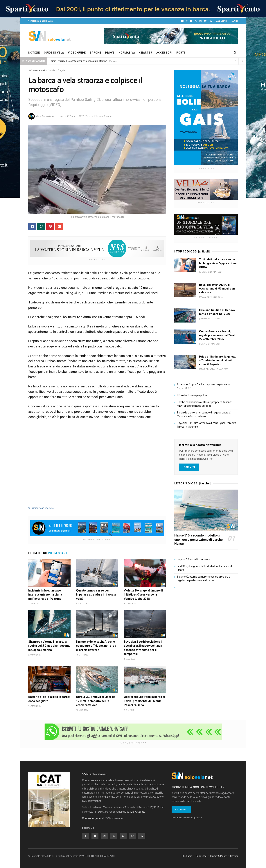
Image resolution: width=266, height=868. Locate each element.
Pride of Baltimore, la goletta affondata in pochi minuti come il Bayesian (218, 360)
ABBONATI (222, 21)
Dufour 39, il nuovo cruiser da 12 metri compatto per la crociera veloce (96, 701)
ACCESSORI (164, 53)
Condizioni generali (93, 818)
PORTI (181, 53)
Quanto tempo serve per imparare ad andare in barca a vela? (96, 595)
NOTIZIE (34, 53)
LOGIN (235, 21)
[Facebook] (187, 21)
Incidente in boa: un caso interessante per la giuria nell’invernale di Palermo (45, 595)
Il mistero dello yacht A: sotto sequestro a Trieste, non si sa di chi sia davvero (96, 646)
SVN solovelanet (37, 70)
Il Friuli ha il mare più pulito (192, 395)
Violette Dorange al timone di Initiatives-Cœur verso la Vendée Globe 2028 (143, 595)
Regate (62, 70)
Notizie (52, 70)
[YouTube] (182, 21)
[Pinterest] (205, 21)
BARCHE (95, 53)
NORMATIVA (127, 53)
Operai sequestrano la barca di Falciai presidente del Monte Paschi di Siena (144, 701)
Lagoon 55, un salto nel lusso (193, 559)
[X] (191, 21)
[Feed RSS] (211, 21)
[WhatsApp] (196, 21)
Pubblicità (201, 856)
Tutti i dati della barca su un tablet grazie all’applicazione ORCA (218, 263)
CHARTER (146, 53)
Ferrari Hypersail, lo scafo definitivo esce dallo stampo (78, 61)
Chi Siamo (187, 856)
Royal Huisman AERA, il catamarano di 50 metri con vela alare (217, 289)
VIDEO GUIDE (77, 53)
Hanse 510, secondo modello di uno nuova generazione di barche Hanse (198, 539)
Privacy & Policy (218, 856)
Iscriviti (189, 467)
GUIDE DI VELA (54, 53)
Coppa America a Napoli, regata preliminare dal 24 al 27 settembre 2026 (217, 335)
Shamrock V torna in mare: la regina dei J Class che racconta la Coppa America (49, 646)
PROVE (110, 53)
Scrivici (234, 856)
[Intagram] (201, 21)
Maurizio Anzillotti (135, 812)
